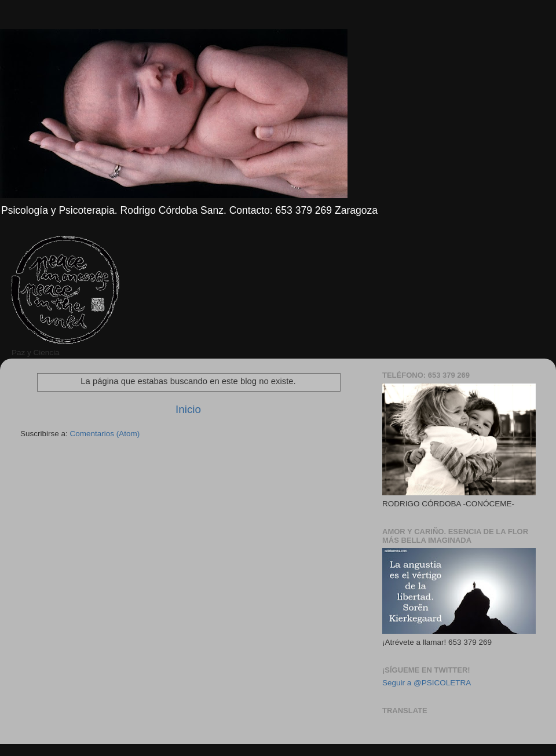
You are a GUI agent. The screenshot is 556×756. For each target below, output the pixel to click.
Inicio (188, 409)
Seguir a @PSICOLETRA (427, 683)
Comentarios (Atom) (105, 434)
